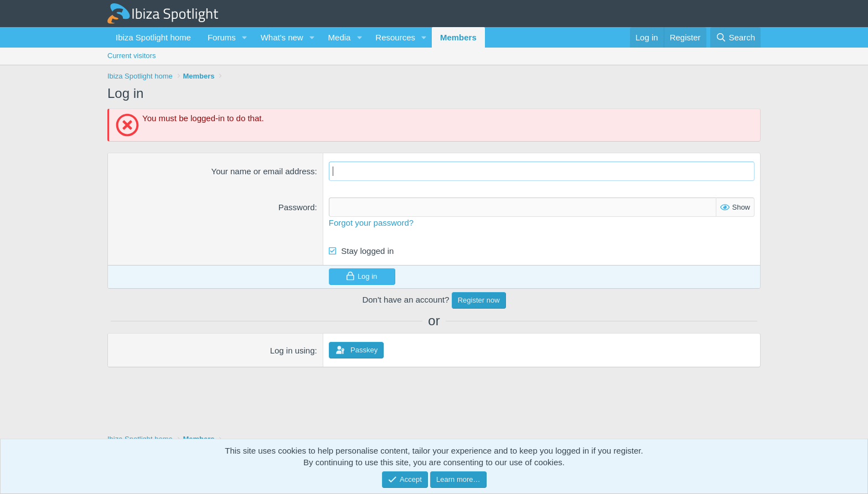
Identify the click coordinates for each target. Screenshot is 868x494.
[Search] (735, 37)
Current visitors (131, 56)
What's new (282, 37)
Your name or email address (263, 171)
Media (340, 37)
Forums (222, 37)
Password (297, 207)
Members (458, 37)
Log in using (293, 350)
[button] (245, 37)
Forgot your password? (371, 223)
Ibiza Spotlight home (153, 37)
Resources (395, 37)
